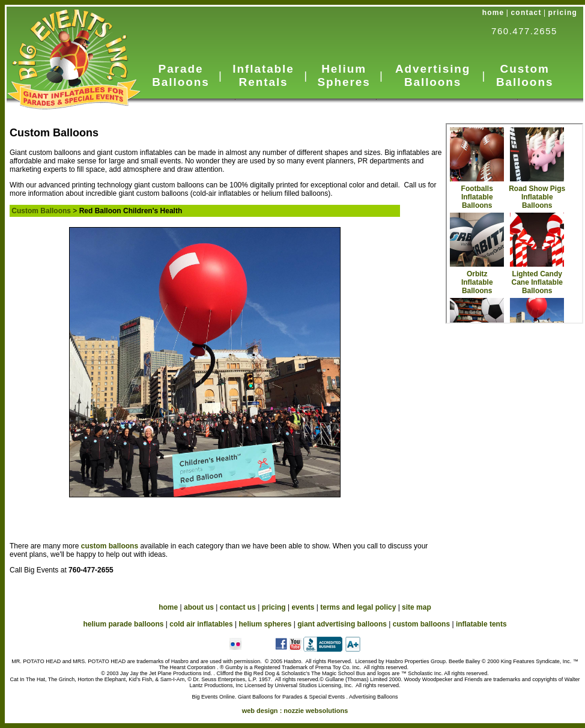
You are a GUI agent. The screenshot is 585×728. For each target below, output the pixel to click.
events (303, 607)
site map (417, 607)
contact (526, 13)
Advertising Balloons (433, 75)
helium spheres (265, 624)
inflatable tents (481, 624)
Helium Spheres (344, 75)
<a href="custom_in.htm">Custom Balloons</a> (514, 223)
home (493, 13)
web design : (295, 711)
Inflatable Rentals (263, 75)
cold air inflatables (201, 624)
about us (199, 607)
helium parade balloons (123, 624)
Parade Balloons (180, 75)
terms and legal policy (358, 607)
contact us (238, 607)
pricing (563, 13)
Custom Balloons (525, 75)
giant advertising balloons (342, 624)
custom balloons (111, 546)
